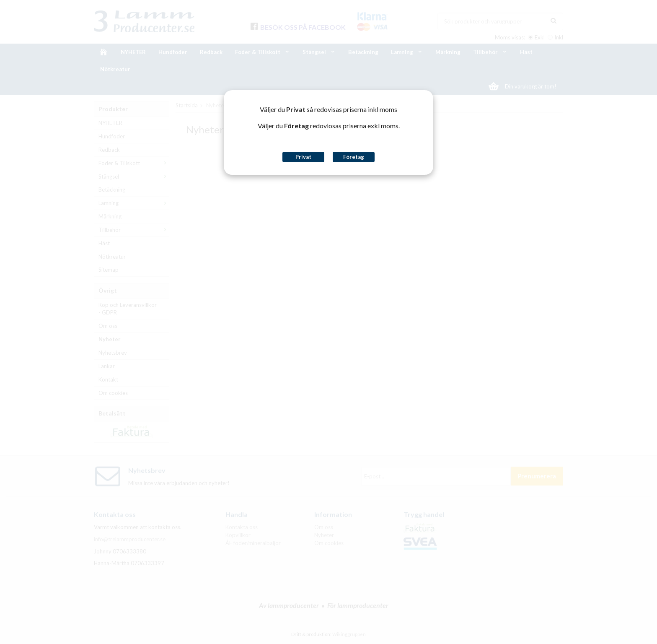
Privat (303, 157)
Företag (354, 157)
